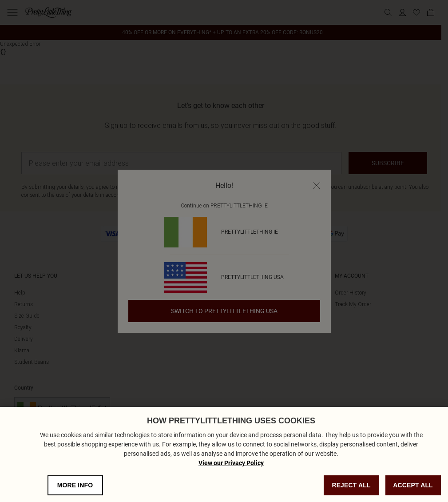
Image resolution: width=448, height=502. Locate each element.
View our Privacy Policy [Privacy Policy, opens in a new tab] (231, 473)
